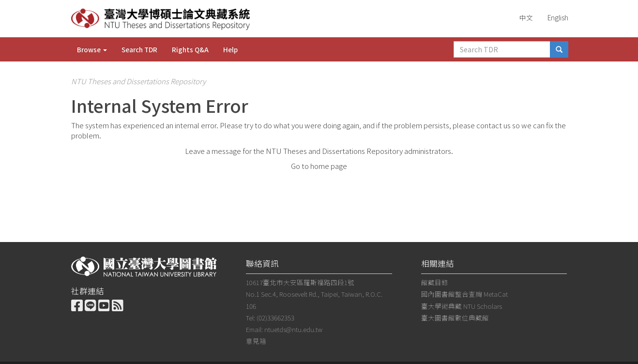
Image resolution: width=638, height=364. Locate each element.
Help (230, 49)
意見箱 (256, 341)
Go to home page (319, 166)
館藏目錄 (435, 282)
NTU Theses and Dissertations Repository (138, 81)
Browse (92, 49)
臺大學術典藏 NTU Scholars (462, 306)
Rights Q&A (190, 49)
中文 (526, 17)
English (558, 17)
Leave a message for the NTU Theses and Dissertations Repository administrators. (319, 151)
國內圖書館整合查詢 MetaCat (464, 294)
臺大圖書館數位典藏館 (455, 318)
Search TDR (139, 49)
